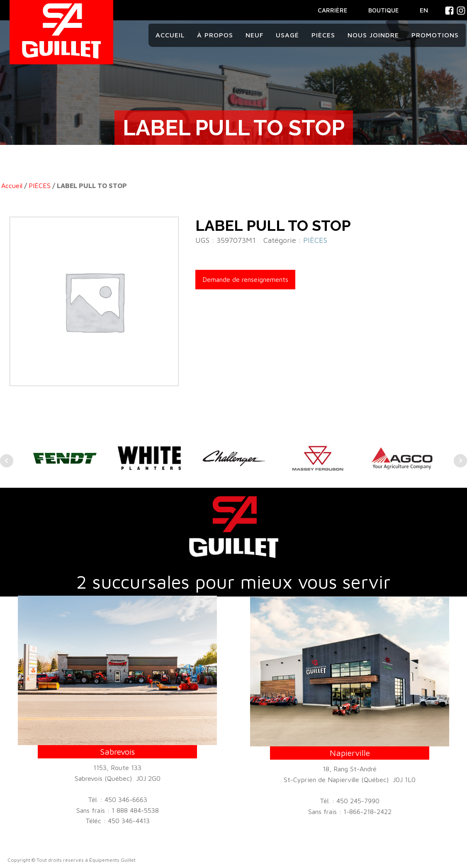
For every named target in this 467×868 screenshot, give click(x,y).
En (424, 10)
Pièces (323, 35)
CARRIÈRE (333, 10)
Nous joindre (373, 35)
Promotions (435, 35)
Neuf (254, 35)
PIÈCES (40, 186)
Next (460, 461)
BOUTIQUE (384, 10)
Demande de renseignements (245, 279)
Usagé (287, 35)
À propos (215, 35)
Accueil (170, 35)
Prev (7, 461)
